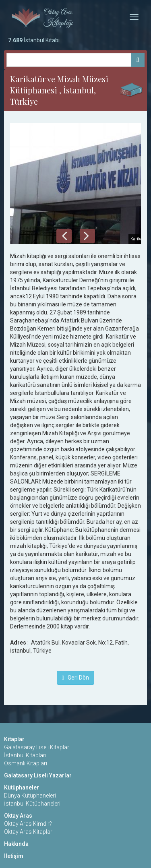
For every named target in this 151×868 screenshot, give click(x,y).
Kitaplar (14, 739)
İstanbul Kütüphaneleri (32, 804)
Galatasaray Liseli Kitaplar (37, 747)
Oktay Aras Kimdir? (28, 824)
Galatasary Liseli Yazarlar (38, 775)
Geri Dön (75, 678)
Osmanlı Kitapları (26, 763)
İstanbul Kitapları (25, 755)
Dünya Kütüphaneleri (30, 796)
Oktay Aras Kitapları (29, 832)
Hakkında (16, 844)
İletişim (14, 856)
